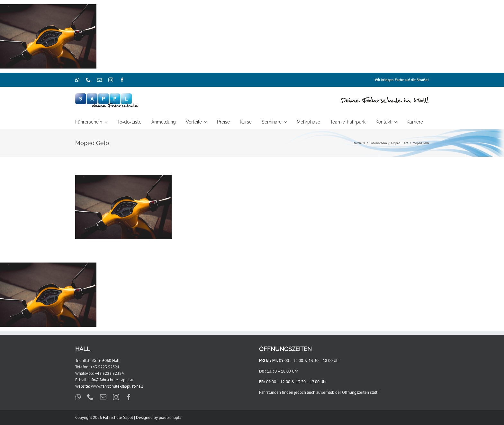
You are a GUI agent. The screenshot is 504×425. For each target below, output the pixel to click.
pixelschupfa (170, 417)
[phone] (88, 80)
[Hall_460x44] (385, 98)
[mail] (99, 80)
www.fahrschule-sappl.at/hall (117, 386)
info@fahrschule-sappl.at (111, 380)
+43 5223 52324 (105, 367)
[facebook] (122, 80)
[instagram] (111, 80)
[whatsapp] (77, 80)
